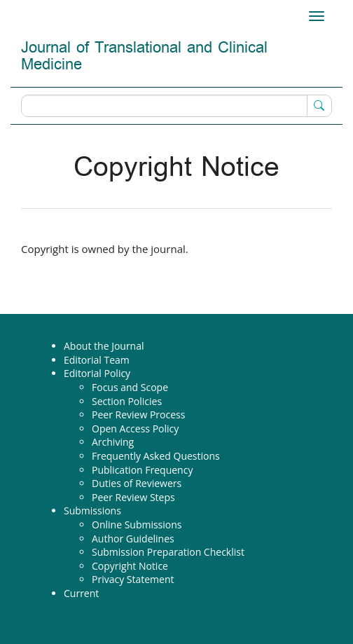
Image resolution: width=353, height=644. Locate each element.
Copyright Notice (130, 566)
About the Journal (104, 346)
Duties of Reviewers (137, 483)
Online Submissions (137, 525)
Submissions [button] (92, 511)
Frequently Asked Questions (156, 456)
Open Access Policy (135, 429)
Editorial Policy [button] (97, 373)
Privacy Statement (133, 579)
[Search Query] (176, 106)
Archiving (113, 442)
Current (81, 593)
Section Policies (127, 401)
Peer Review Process (138, 415)
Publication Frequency (142, 470)
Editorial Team (97, 360)
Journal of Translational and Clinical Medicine (144, 56)
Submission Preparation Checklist (168, 552)
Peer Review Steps (133, 497)
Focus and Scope (130, 387)
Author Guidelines (133, 539)
